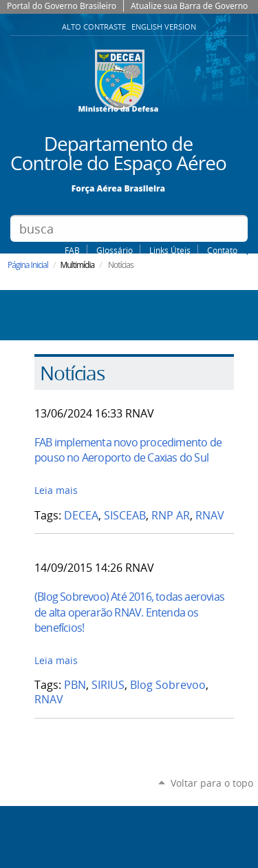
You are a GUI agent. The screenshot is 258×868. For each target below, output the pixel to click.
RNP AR (171, 516)
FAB (72, 250)
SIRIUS (108, 685)
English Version (164, 27)
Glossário (115, 250)
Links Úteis (170, 250)
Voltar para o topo (212, 783)
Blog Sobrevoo (168, 685)
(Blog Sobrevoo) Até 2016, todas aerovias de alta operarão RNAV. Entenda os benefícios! (129, 612)
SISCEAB (125, 516)
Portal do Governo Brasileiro (62, 6)
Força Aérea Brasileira (118, 188)
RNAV (210, 516)
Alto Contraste (95, 27)
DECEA (81, 516)
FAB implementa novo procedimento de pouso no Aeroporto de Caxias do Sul (128, 450)
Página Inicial (28, 265)
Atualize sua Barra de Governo (189, 6)
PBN (75, 685)
